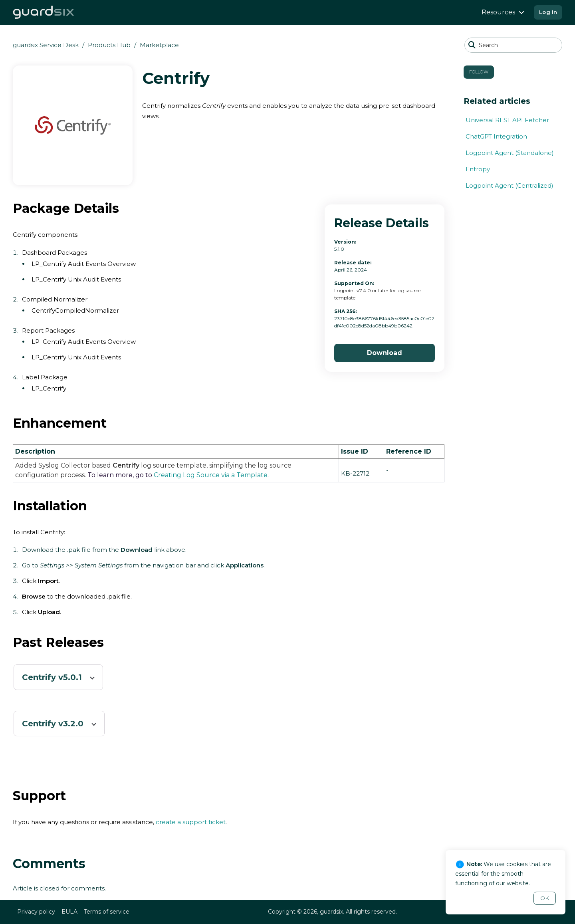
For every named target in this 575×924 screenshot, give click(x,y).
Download (385, 353)
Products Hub (109, 45)
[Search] (513, 45)
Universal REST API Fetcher (507, 120)
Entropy (478, 169)
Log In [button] (548, 12)
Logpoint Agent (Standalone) (510, 153)
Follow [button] (479, 72)
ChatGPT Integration (496, 136)
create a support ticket (191, 822)
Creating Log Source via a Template (211, 475)
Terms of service (107, 912)
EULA (69, 912)
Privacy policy (36, 912)
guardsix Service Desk (46, 45)
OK (545, 898)
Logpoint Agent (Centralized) (510, 185)
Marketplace (159, 45)
